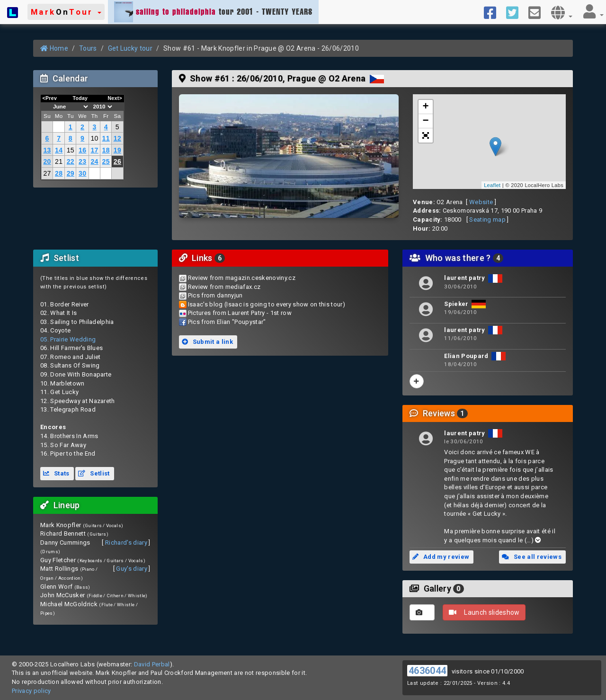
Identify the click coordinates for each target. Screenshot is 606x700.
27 (47, 173)
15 (71, 150)
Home (54, 48)
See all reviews (532, 557)
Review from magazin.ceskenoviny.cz (242, 278)
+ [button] (426, 107)
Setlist (94, 473)
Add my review (441, 557)
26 (117, 162)
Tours (88, 48)
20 (47, 162)
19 (117, 150)
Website (481, 202)
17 (94, 150)
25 (106, 162)
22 (71, 162)
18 (106, 150)
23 (82, 162)
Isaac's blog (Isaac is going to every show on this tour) (267, 304)
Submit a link (207, 342)
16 (82, 150)
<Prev (50, 98)
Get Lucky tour (130, 48)
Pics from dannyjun (215, 295)
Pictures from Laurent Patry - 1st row (240, 313)
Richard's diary (126, 543)
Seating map (487, 220)
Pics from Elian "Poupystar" (227, 322)
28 (59, 173)
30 (82, 173)
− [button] (426, 121)
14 (59, 150)
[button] (66, 12)
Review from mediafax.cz (224, 287)
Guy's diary (132, 569)
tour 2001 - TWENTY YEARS (213, 12)
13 (47, 150)
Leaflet (492, 185)
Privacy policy (31, 691)
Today (80, 98)
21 (59, 162)
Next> (115, 98)
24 (94, 162)
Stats (56, 473)
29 (71, 173)
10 (94, 138)
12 (117, 138)
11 (106, 138)
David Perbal (152, 664)
